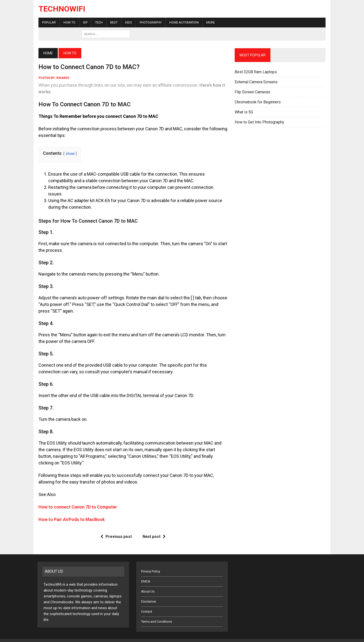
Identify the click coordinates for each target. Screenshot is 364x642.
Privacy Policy (151, 565)
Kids (128, 22)
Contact (147, 605)
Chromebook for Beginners (258, 102)
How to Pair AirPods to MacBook (71, 513)
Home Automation (183, 22)
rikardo (62, 78)
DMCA (146, 575)
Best (113, 22)
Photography (150, 22)
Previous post (116, 530)
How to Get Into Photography (260, 122)
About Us (148, 585)
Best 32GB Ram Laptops (256, 72)
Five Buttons (104, 637)
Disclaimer (149, 595)
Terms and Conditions (157, 615)
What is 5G (244, 112)
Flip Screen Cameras (253, 92)
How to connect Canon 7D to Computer (77, 500)
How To (68, 22)
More (210, 22)
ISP (84, 22)
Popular (48, 22)
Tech (98, 22)
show (69, 154)
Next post (154, 530)
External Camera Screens (256, 82)
